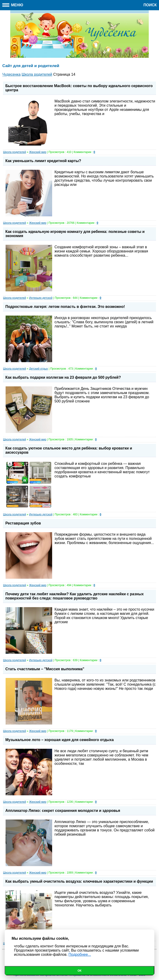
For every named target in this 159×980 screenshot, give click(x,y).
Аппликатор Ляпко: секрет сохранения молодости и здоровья (63, 811)
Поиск (150, 5)
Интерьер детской (41, 298)
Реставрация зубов (23, 523)
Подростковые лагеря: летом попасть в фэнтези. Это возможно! (65, 307)
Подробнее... (80, 954)
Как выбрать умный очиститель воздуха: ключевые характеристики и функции (79, 881)
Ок (79, 971)
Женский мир (38, 152)
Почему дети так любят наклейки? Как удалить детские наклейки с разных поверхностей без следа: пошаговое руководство (74, 596)
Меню (13, 5)
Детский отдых (39, 369)
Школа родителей (15, 152)
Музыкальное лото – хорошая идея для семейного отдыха (59, 740)
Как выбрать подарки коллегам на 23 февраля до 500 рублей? (63, 377)
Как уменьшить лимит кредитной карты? (43, 161)
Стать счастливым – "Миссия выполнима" (45, 669)
